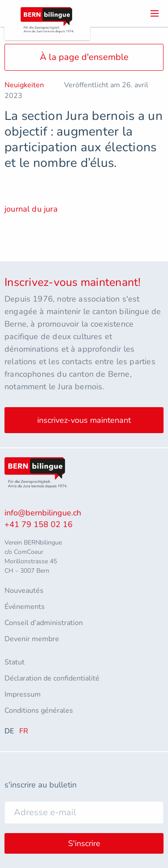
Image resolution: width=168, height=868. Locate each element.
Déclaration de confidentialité (52, 678)
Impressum (23, 694)
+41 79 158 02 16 (39, 524)
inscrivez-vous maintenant (84, 420)
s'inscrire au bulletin (41, 785)
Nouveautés (24, 591)
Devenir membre (32, 639)
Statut (15, 662)
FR (24, 731)
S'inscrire (84, 843)
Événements (25, 607)
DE (9, 731)
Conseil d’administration (44, 623)
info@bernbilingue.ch (43, 513)
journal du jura (31, 209)
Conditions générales (39, 711)
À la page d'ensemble (84, 57)
